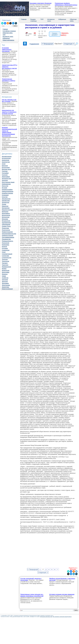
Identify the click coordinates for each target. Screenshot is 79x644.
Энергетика (5, 287)
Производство (6, 239)
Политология (6, 230)
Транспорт (5, 265)
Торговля (5, 263)
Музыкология (6, 221)
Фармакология (6, 267)
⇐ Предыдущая (47, 44)
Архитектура (6, 162)
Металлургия (6, 215)
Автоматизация (7, 156)
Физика (4, 269)
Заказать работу (65, 34)
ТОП (4, 35)
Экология (5, 281)
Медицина (5, 212)
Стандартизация (7, 254)
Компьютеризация (8, 191)
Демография (6, 177)
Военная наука (6, 169)
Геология (5, 175)
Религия (4, 247)
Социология (6, 250)
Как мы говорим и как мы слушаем (9, 100)
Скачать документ (55, 34)
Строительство (7, 258)
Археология (6, 160)
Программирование (8, 237)
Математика (6, 208)
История (4, 188)
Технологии (5, 261)
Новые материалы (8, 40)
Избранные (6, 38)
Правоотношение (7, 232)
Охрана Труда (6, 226)
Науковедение (6, 223)
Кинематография (7, 190)
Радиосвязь (6, 245)
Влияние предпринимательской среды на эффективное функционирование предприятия (9, 132)
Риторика (5, 248)
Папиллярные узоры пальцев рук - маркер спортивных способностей (32, 595)
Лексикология (6, 199)
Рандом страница (33, 20)
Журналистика (6, 179)
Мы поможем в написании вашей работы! (62, 617)
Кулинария (5, 195)
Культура (5, 197)
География (5, 173)
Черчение (5, 280)
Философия (6, 272)
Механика (5, 219)
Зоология (5, 180)
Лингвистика (6, 201)
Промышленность (7, 241)
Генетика (5, 171)
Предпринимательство (9, 234)
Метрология (6, 217)
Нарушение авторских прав (46, 617)
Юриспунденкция (7, 289)
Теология (5, 259)
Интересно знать (8, 36)
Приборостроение (8, 236)
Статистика (5, 256)
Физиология (6, 270)
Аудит (4, 164)
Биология (5, 166)
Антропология (6, 158)
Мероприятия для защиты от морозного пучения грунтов (9, 112)
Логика (4, 204)
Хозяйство (5, 278)
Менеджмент (6, 213)
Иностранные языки (8, 182)
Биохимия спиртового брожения (41, 3)
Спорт (4, 252)
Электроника (6, 285)
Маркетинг (5, 206)
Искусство (5, 186)
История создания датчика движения (62, 594)
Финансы (5, 274)
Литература (5, 202)
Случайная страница (9, 31)
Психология (6, 243)
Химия (4, 276)
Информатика (6, 184)
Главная (5, 29)
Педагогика (5, 228)
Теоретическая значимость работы (8, 80)
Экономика (5, 283)
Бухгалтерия (6, 167)
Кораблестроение (7, 193)
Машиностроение (7, 210)
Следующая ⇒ (69, 44)
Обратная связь (8, 33)
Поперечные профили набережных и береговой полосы (66, 4)
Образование (6, 224)
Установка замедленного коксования (7, 49)
